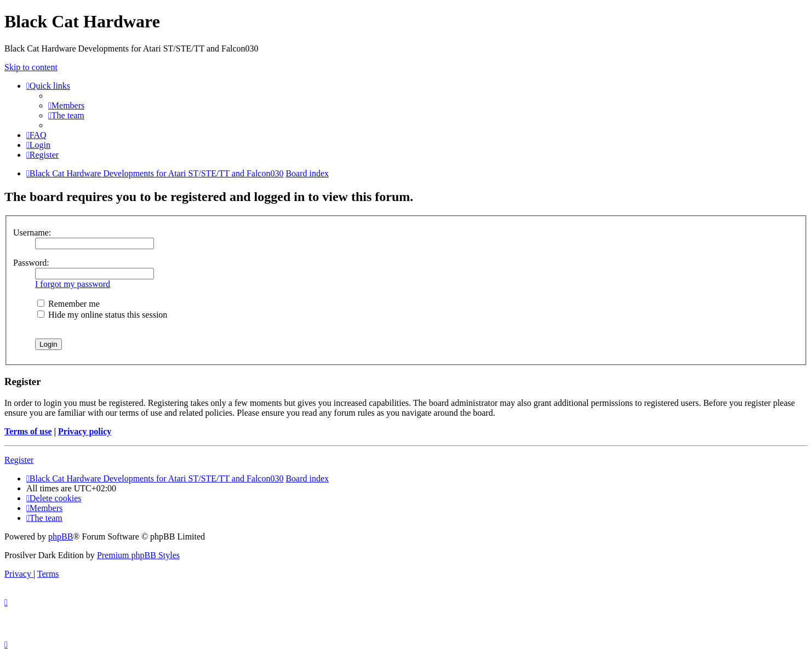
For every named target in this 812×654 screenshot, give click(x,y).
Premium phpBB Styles (138, 555)
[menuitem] (66, 105)
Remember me (68, 304)
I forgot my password (73, 284)
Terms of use (28, 431)
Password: (31, 263)
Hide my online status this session (102, 315)
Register (19, 460)
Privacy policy (85, 431)
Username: (32, 233)
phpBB (61, 537)
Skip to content (31, 67)
